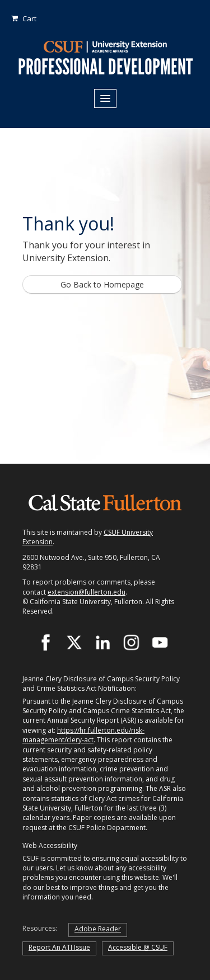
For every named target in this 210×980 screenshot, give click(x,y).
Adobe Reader (98, 929)
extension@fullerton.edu (87, 592)
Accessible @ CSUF (138, 947)
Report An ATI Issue (59, 947)
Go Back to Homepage (102, 284)
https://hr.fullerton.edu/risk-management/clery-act (83, 735)
